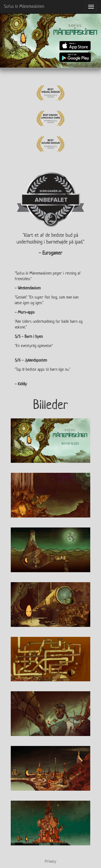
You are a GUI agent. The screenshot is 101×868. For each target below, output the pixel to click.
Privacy (50, 862)
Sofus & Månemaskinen (24, 7)
